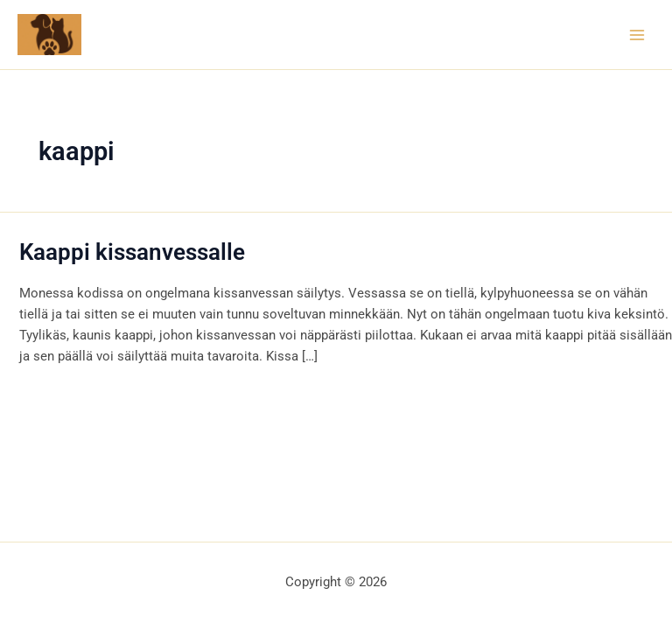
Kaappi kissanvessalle (132, 252)
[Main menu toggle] (637, 34)
